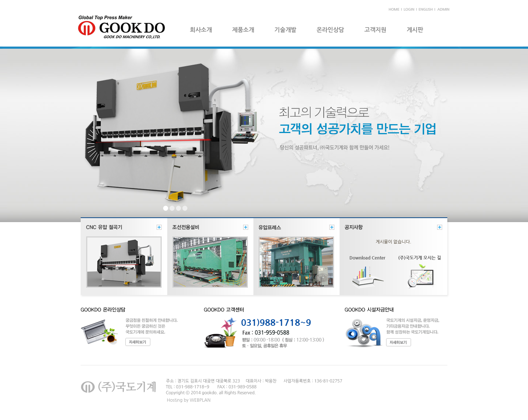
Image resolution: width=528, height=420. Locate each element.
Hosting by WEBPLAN (189, 400)
